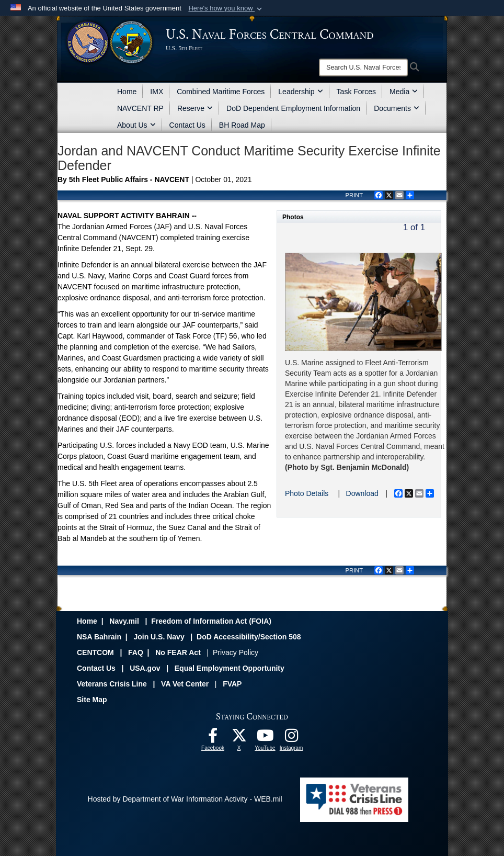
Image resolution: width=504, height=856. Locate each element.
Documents (397, 108)
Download (362, 493)
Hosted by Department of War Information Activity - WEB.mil (185, 799)
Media (404, 92)
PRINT (354, 195)
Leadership (300, 92)
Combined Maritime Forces (221, 92)
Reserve (195, 108)
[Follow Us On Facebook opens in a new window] (213, 738)
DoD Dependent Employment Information (293, 108)
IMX (157, 92)
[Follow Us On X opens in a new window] (239, 738)
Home (127, 92)
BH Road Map (242, 125)
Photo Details (307, 493)
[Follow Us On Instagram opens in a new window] (291, 738)
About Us (136, 125)
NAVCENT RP (140, 108)
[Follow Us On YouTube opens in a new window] (265, 738)
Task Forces (356, 92)
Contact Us (187, 125)
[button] (226, 8)
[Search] (363, 67)
